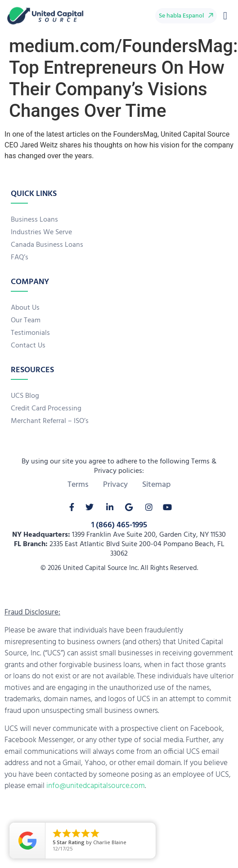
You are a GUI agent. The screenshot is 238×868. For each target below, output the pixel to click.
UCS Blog (25, 396)
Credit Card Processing (46, 409)
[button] (225, 16)
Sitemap (156, 485)
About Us (25, 308)
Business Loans (34, 220)
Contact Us (28, 346)
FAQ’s (20, 258)
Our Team (26, 320)
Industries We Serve (41, 232)
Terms (78, 485)
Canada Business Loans (47, 245)
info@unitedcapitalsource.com (96, 786)
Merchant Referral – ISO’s (50, 421)
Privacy (115, 485)
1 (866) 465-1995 (119, 525)
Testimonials (30, 333)
